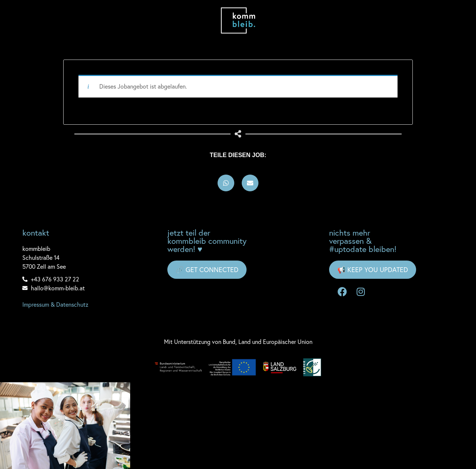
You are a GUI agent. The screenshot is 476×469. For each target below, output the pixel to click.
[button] (226, 183)
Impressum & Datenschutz (55, 304)
